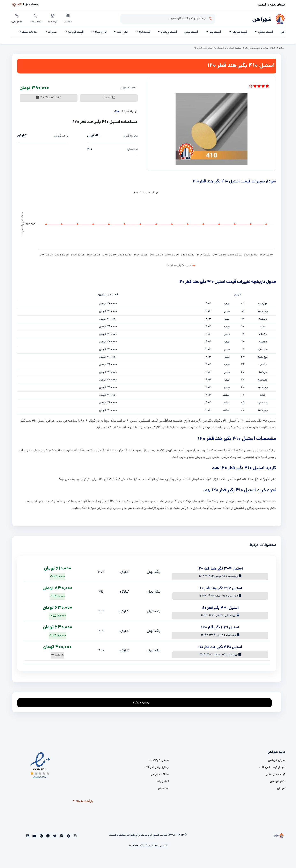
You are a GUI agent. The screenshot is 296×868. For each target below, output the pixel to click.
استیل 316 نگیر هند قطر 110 (220, 589)
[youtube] (34, 837)
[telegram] (68, 837)
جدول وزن (17, 18)
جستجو (210, 19)
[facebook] (48, 837)
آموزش (281, 789)
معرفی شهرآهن (277, 761)
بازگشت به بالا (83, 801)
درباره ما (53, 18)
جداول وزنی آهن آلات (156, 768)
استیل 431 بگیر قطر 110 (220, 608)
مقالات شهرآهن (160, 775)
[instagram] (75, 837)
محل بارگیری (131, 136)
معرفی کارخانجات (159, 761)
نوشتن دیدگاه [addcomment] (143, 702)
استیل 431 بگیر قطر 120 (220, 628)
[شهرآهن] (278, 19)
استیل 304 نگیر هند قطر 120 (220, 569)
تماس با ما (35, 18)
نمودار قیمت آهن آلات (272, 768)
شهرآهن (262, 20)
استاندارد (132, 149)
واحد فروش (61, 136)
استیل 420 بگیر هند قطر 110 (220, 647)
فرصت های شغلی (275, 775)
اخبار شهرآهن (278, 782)
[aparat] (61, 837)
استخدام (163, 789)
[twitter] (54, 837)
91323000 (25, 5)
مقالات (68, 18)
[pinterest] (41, 837)
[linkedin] (28, 837)
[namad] (40, 765)
